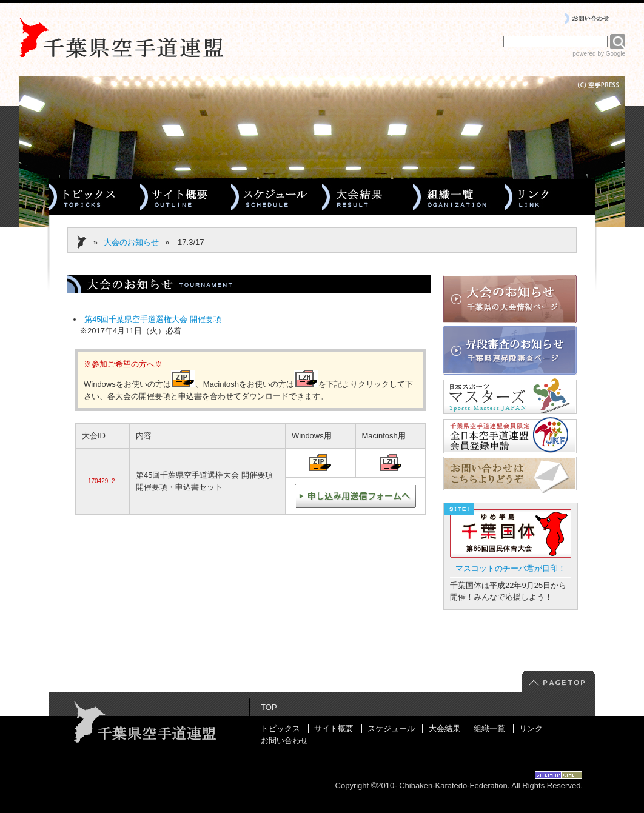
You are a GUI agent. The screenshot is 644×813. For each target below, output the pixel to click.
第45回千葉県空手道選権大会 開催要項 (153, 319)
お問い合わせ (284, 741)
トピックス (280, 728)
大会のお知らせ (131, 242)
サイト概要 (334, 728)
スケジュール (391, 728)
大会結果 (444, 728)
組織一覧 (489, 728)
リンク (531, 728)
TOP (269, 707)
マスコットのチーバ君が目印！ (511, 568)
